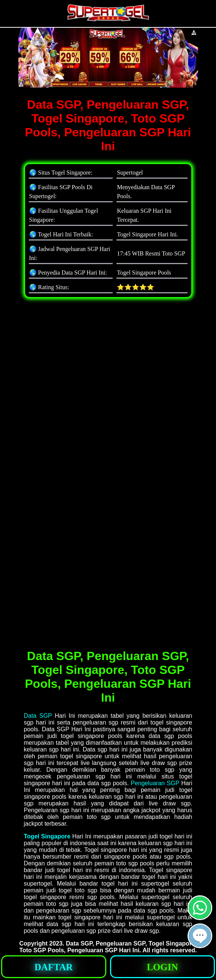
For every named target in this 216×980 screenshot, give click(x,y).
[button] (200, 936)
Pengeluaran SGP (155, 783)
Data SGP (38, 716)
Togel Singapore (47, 836)
